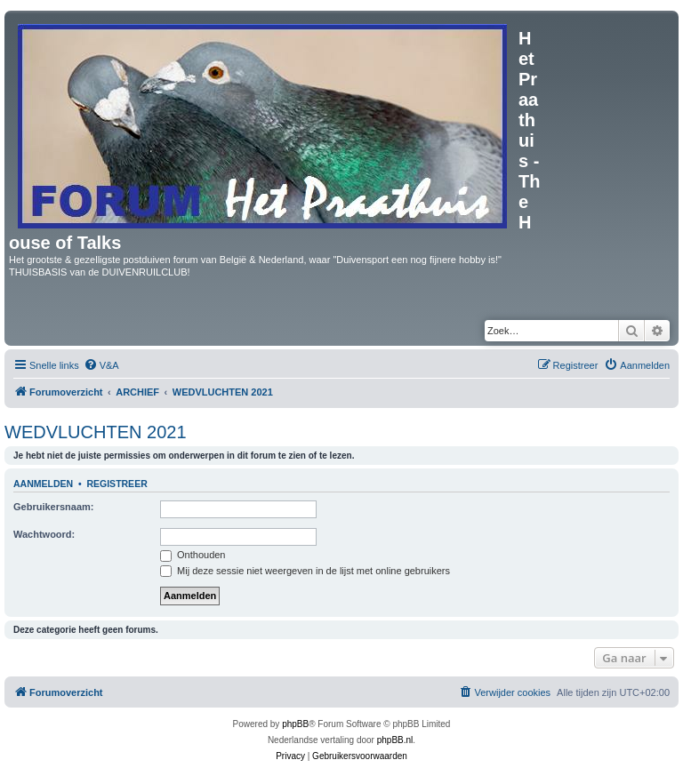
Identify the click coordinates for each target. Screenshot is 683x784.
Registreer (117, 484)
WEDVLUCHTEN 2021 (96, 432)
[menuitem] (101, 365)
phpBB (295, 724)
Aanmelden (43, 484)
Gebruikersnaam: (53, 507)
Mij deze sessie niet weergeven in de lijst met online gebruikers (305, 571)
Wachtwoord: (44, 534)
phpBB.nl (395, 740)
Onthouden (193, 555)
